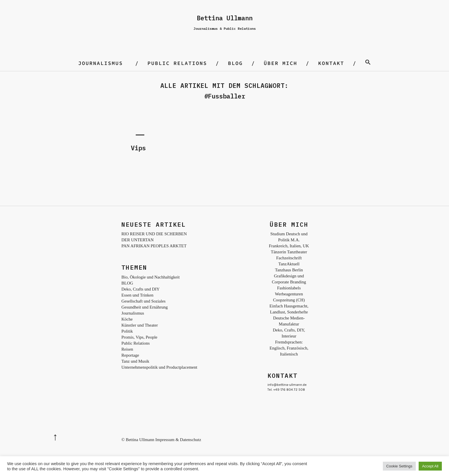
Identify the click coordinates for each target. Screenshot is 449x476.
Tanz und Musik (135, 361)
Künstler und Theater (140, 325)
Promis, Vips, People (139, 337)
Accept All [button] (430, 466)
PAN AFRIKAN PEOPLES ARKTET (154, 246)
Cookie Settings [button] (399, 466)
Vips (138, 148)
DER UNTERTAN (137, 240)
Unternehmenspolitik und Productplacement (159, 367)
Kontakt (331, 63)
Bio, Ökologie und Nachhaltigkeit (150, 277)
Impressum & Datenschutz (178, 440)
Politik (127, 331)
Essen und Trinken (137, 295)
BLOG (235, 63)
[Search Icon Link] (368, 63)
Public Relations (177, 63)
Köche (127, 319)
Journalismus (101, 63)
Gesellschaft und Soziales (143, 301)
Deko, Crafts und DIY (140, 289)
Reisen (127, 349)
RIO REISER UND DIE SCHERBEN (154, 234)
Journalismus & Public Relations (225, 28)
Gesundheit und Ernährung (145, 307)
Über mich (280, 63)
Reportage (130, 355)
